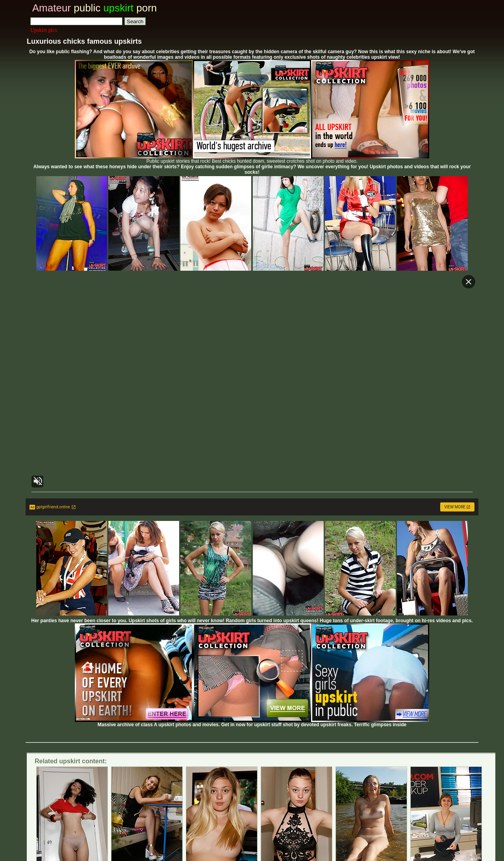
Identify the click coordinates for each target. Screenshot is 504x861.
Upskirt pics (44, 30)
